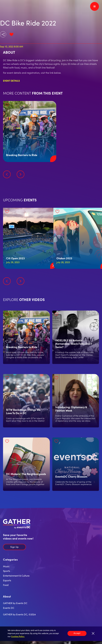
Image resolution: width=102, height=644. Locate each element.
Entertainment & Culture (16, 576)
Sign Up (14, 547)
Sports (7, 571)
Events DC (9, 608)
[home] (13, 6)
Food (6, 585)
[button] (95, 6)
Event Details (11, 81)
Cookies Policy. (18, 636)
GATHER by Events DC (15, 603)
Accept (77, 633)
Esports (7, 580)
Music (6, 566)
